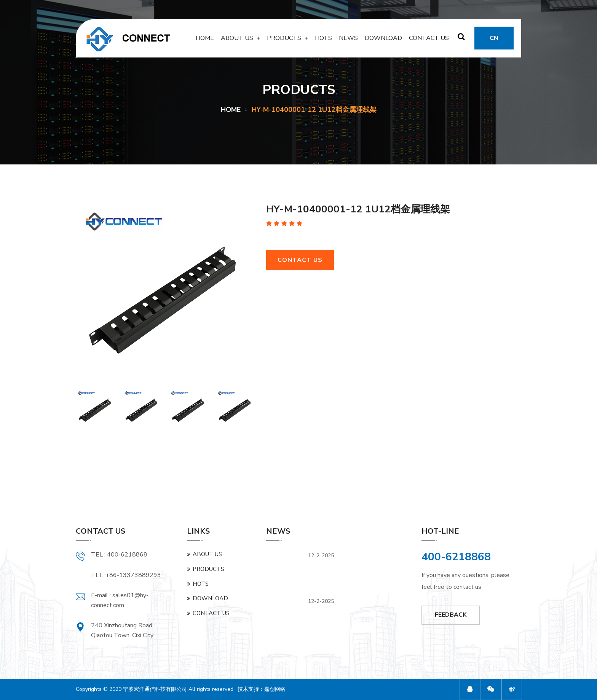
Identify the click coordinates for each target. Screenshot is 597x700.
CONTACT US (429, 41)
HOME (205, 41)
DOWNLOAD (383, 41)
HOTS (323, 41)
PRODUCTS (284, 41)
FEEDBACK (451, 615)
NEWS (348, 41)
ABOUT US (237, 41)
